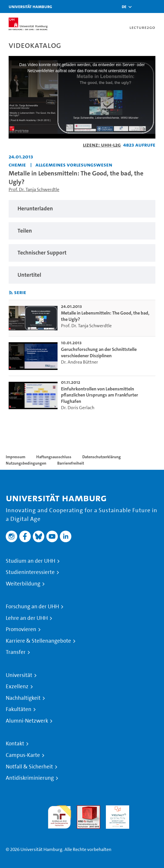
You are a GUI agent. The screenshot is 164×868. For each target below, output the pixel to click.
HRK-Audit (116, 809)
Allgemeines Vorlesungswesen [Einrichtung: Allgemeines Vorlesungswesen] (74, 165)
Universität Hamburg (30, 6)
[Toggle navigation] (154, 6)
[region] (82, 209)
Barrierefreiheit (71, 463)
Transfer (16, 652)
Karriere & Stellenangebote (38, 641)
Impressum (16, 457)
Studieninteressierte (30, 572)
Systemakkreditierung (147, 809)
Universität (19, 675)
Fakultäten (19, 709)
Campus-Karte (23, 755)
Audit (82, 809)
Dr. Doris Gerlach (78, 408)
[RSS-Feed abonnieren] (11, 293)
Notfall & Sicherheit (29, 767)
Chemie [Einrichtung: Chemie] (17, 165)
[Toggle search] (140, 6)
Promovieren (21, 629)
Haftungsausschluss (54, 457)
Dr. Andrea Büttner (80, 362)
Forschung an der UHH (32, 607)
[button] (124, 7)
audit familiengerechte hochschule (59, 816)
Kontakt (15, 744)
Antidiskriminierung (30, 778)
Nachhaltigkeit (23, 698)
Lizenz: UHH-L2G (102, 145)
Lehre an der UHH (27, 618)
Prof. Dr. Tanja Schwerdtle (34, 189)
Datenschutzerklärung (102, 457)
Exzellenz (17, 686)
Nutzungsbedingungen (26, 463)
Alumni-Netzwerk (27, 721)
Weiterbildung (23, 584)
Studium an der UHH (30, 561)
